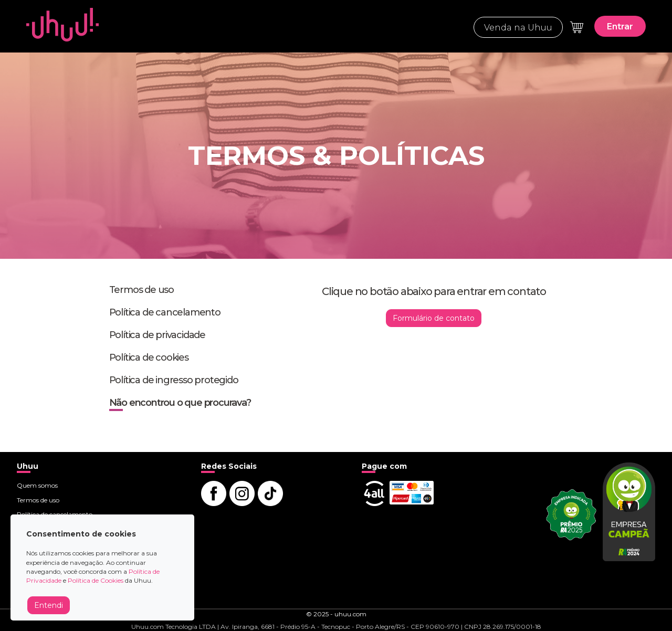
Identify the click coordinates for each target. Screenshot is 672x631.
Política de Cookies (96, 580)
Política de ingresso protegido (174, 380)
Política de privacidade (157, 335)
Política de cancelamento (165, 312)
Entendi (49, 605)
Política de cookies (149, 357)
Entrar (620, 27)
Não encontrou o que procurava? (180, 403)
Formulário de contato (434, 318)
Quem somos (37, 485)
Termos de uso (141, 290)
